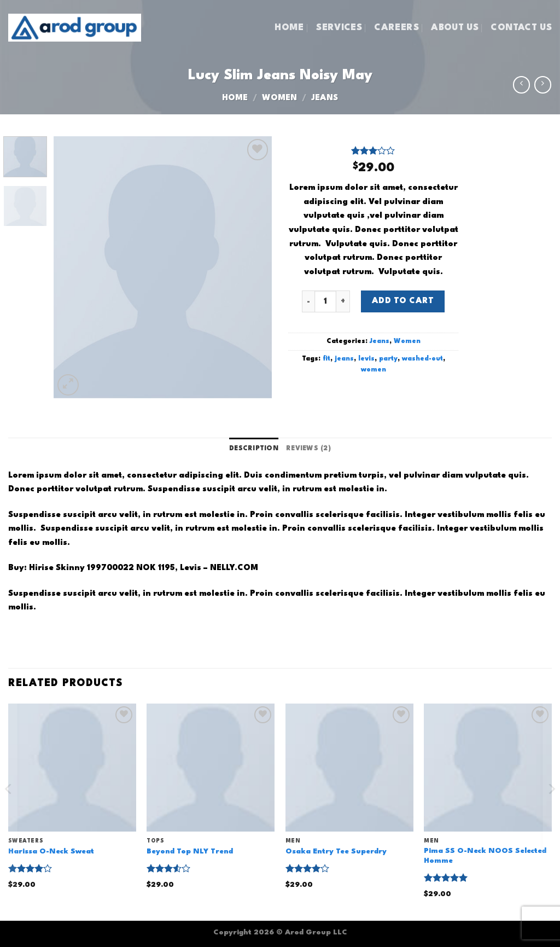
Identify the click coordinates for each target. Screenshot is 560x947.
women (374, 370)
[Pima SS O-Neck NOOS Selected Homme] (488, 768)
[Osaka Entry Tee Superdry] (349, 768)
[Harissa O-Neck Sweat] (72, 768)
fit (326, 359)
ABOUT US (455, 28)
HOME (289, 28)
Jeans (325, 98)
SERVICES (339, 28)
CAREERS (396, 28)
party (388, 359)
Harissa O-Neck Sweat (51, 852)
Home (235, 98)
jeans (344, 359)
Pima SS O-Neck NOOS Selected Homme (485, 856)
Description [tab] (254, 449)
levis (366, 359)
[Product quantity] (325, 301)
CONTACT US (521, 28)
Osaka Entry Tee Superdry (336, 852)
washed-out (422, 359)
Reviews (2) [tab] (308, 449)
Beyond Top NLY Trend (190, 852)
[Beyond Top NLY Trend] (211, 768)
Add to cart (403, 301)
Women (279, 98)
